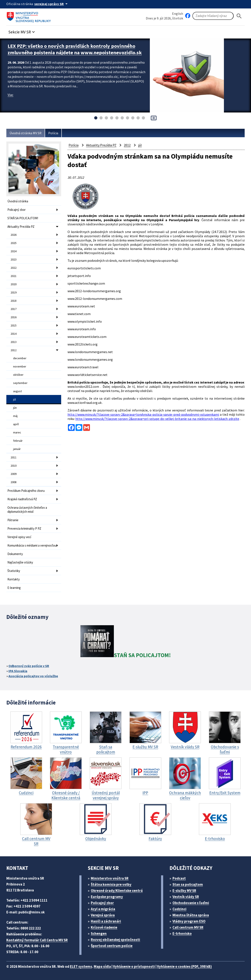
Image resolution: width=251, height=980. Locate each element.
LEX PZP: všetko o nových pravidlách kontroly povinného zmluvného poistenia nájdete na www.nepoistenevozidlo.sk (75, 49)
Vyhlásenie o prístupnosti (134, 966)
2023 (14, 259)
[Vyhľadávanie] (213, 16)
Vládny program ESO (189, 921)
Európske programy (107, 897)
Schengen (99, 933)
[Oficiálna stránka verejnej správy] (52, 4)
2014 (14, 334)
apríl (16, 424)
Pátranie (13, 520)
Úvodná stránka (18, 201)
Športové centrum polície (112, 946)
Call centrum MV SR (188, 927)
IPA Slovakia (18, 671)
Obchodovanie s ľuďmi (191, 903)
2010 (14, 466)
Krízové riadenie (104, 927)
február (18, 441)
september (20, 383)
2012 (14, 350)
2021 (14, 276)
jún (15, 408)
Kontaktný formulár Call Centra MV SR (37, 940)
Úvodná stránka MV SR (26, 133)
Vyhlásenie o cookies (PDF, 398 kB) (184, 966)
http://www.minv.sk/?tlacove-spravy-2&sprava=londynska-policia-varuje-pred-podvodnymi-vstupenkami (143, 414)
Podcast (179, 878)
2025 (14, 243)
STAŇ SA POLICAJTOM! (23, 218)
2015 (14, 325)
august (17, 391)
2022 (14, 268)
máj (15, 416)
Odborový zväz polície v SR (29, 666)
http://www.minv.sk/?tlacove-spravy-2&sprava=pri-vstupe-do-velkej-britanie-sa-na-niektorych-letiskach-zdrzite (157, 419)
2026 (14, 235)
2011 (14, 457)
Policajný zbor (17, 210)
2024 (14, 251)
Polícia (53, 133)
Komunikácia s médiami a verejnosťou (32, 545)
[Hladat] (239, 16)
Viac (10, 95)
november (20, 366)
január (17, 449)
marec (17, 432)
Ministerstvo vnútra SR (110, 878)
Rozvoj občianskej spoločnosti (115, 940)
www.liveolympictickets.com (148, 240)
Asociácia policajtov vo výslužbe (33, 676)
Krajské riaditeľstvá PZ (22, 499)
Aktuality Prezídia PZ (21, 227)
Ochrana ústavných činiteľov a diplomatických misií (27, 510)
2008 (14, 482)
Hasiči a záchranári (106, 921)
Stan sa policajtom (188, 884)
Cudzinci (179, 909)
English (178, 14)
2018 (14, 301)
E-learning (14, 588)
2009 (14, 474)
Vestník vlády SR (186, 897)
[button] (22, 31)
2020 (14, 284)
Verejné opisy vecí (19, 537)
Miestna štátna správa (191, 915)
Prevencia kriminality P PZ (24, 528)
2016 (14, 317)
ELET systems (81, 966)
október (18, 375)
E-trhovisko (182, 933)
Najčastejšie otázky (20, 562)
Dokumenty (15, 554)
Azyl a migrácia (103, 909)
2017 (14, 309)
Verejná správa (103, 915)
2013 (14, 342)
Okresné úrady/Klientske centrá (117, 891)
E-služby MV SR (184, 891)
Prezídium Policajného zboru (26, 491)
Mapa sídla (102, 966)
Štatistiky (14, 571)
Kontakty (14, 579)
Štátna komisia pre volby (111, 884)
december (20, 358)
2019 (14, 292)
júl (14, 399)
